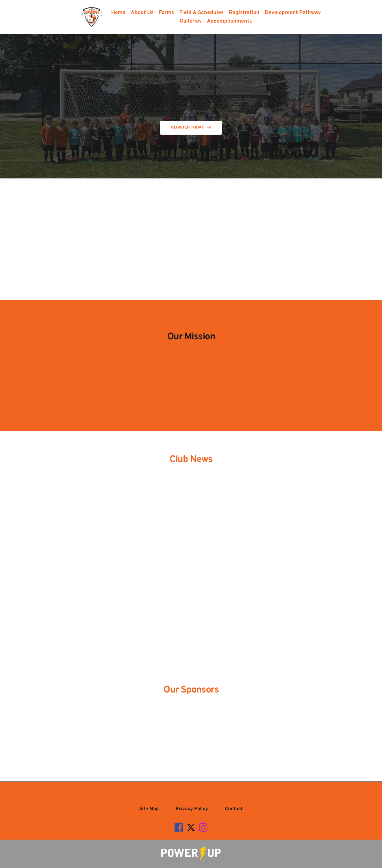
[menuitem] (118, 13)
